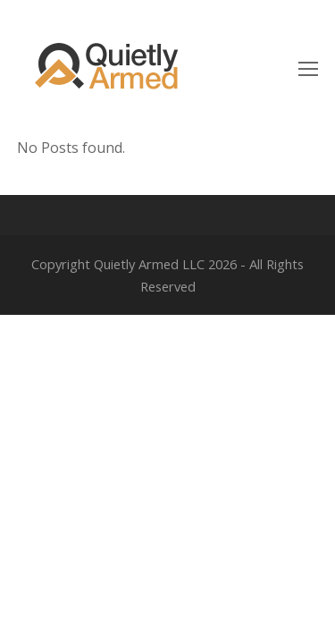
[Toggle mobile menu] (308, 68)
